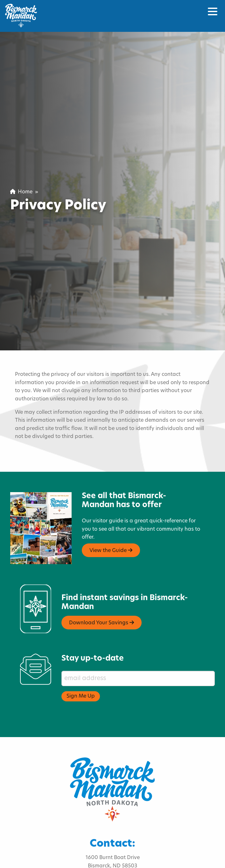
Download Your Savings (102, 604)
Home (21, 192)
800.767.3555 (93, 855)
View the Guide (111, 531)
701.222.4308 (133, 855)
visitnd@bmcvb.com (112, 863)
